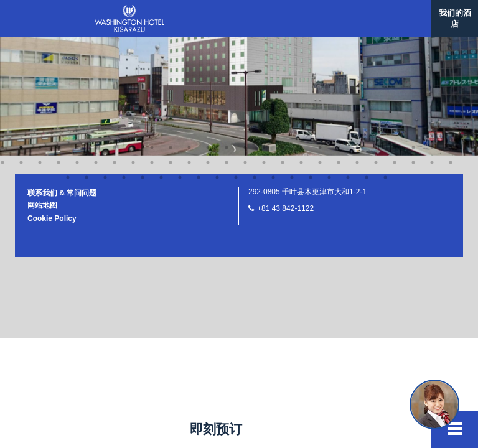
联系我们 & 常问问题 (62, 38)
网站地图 (42, 50)
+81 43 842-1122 (285, 54)
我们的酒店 (455, 18)
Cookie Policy (52, 63)
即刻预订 (216, 429)
